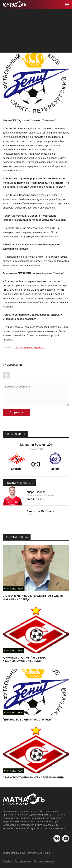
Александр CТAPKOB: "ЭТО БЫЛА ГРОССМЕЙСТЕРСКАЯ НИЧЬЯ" (24, 659)
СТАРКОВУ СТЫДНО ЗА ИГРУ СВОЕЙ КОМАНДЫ (34, 777)
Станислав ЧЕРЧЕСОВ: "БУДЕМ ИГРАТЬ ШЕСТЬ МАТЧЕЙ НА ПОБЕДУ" (33, 598)
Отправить (16, 412)
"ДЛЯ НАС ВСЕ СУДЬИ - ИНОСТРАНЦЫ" (28, 720)
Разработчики (23, 861)
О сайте (7, 861)
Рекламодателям (44, 861)
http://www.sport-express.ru (30, 347)
